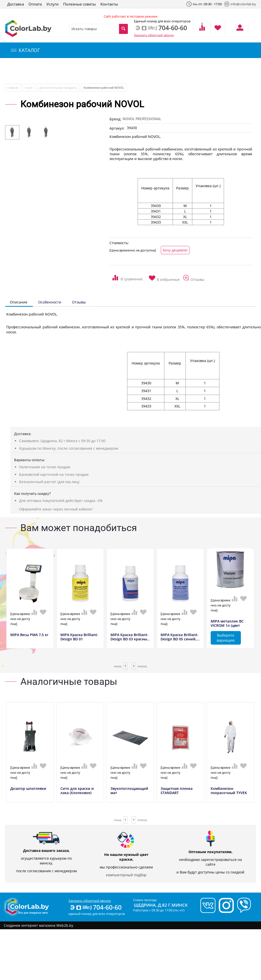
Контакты (109, 4)
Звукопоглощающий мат (129, 791)
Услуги (52, 4)
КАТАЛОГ (25, 50)
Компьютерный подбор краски (47, 71)
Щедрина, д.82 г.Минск (161, 905)
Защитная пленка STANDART (177, 791)
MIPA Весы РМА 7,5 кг (29, 635)
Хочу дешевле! (175, 250)
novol (29, 88)
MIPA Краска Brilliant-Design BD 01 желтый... (79, 639)
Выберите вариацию (226, 638)
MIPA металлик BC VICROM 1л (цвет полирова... (227, 626)
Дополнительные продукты (58, 88)
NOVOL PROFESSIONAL (142, 119)
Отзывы (79, 302)
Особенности (50, 302)
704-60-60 (95, 907)
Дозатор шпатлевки (28, 789)
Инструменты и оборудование (119, 71)
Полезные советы (80, 4)
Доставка (16, 4)
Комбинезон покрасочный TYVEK (229, 791)
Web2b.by (65, 925)
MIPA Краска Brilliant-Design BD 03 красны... (130, 637)
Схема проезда (145, 900)
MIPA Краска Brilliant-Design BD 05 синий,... (180, 637)
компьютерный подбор (126, 875)
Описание (19, 302)
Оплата (35, 4)
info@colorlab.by (240, 4)
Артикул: (117, 128)
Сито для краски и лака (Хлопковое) (77, 791)
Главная (13, 88)
